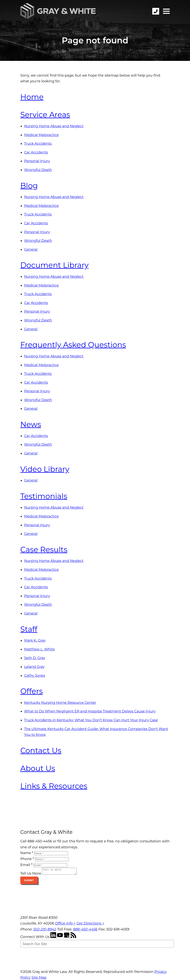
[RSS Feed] (73, 938)
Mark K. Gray (35, 640)
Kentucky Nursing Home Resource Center (60, 703)
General (31, 250)
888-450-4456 (85, 930)
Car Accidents (36, 152)
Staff (29, 629)
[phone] (156, 11)
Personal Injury (37, 161)
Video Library (45, 469)
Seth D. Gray (35, 658)
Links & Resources (54, 786)
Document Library (54, 265)
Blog (29, 186)
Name (27, 853)
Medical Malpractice (41, 135)
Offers (32, 691)
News (31, 424)
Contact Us (41, 750)
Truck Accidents (38, 144)
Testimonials (44, 496)
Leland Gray (34, 667)
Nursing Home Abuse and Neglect (54, 126)
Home (32, 97)
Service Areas (45, 115)
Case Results (44, 549)
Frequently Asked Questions (73, 345)
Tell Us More (31, 875)
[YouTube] (60, 938)
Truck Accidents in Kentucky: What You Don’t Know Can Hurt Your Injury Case (91, 720)
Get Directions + (90, 925)
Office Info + (65, 925)
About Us (38, 768)
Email (26, 865)
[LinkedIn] (54, 938)
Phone (27, 859)
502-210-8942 (45, 930)
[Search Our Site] (97, 945)
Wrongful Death (38, 170)
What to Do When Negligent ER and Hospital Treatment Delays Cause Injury (90, 711)
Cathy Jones (35, 676)
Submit (29, 881)
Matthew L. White (39, 649)
